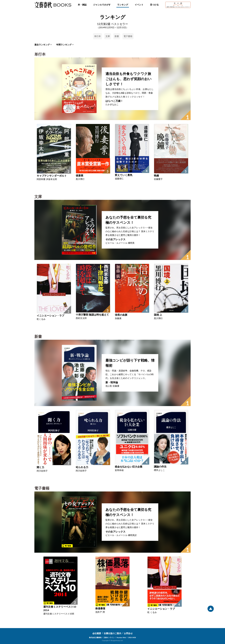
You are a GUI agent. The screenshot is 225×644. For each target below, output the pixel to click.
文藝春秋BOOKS (53, 5)
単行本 (97, 36)
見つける (154, 5)
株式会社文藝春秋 (95, 637)
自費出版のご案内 (112, 633)
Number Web (121, 637)
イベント (139, 5)
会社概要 (97, 633)
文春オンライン (109, 637)
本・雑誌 (82, 5)
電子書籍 (128, 36)
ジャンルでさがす (102, 5)
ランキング (123, 5)
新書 (117, 36)
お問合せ (128, 633)
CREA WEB (132, 637)
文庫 (108, 36)
